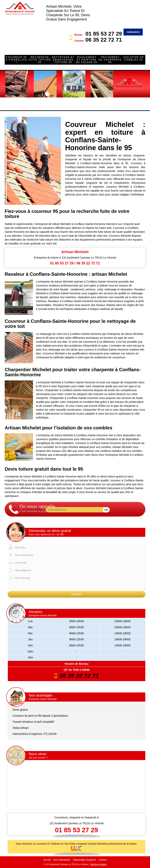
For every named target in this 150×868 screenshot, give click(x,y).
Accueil (47, 860)
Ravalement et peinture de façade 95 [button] (87, 60)
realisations (133, 32)
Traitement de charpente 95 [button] (110, 60)
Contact (103, 860)
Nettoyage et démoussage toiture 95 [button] (63, 60)
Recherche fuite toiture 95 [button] (40, 60)
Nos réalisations (62, 860)
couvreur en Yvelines (48, 844)
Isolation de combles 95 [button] (133, 58)
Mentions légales (99, 864)
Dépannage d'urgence (84, 860)
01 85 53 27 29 (104, 34)
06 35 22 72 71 (104, 40)
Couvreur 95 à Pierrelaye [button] (16, 58)
